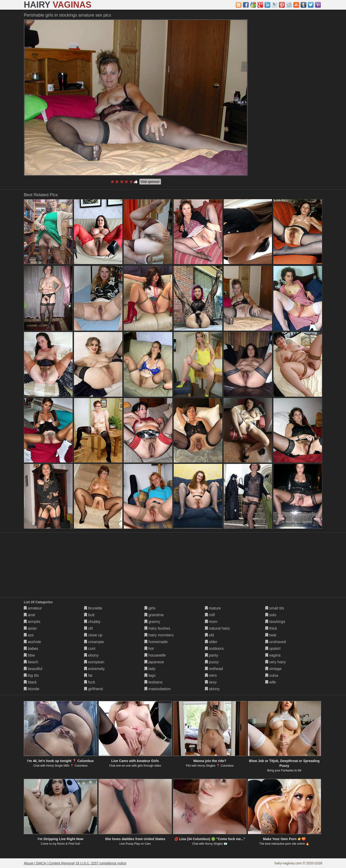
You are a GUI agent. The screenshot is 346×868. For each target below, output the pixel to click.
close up (93, 635)
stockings (275, 622)
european (94, 662)
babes (31, 649)
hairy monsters (159, 635)
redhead (214, 669)
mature (213, 608)
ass (29, 635)
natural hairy (218, 628)
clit (88, 628)
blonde (32, 689)
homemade (156, 642)
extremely (94, 669)
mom (211, 622)
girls (150, 608)
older (211, 642)
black (30, 682)
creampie (94, 642)
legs (150, 675)
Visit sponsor (150, 182)
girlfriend (93, 689)
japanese (154, 662)
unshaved (276, 642)
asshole (32, 642)
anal (29, 615)
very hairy (276, 662)
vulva (272, 675)
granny (152, 622)
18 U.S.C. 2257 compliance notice (101, 863)
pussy (212, 662)
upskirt (273, 649)
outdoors (214, 649)
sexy (211, 682)
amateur (33, 608)
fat (88, 675)
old (210, 635)
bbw (29, 655)
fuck (90, 682)
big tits (31, 675)
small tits (275, 608)
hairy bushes (157, 628)
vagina (273, 655)
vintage (273, 669)
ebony (91, 655)
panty (212, 655)
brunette (93, 608)
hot (149, 649)
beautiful (33, 669)
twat (271, 635)
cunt (90, 649)
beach (31, 662)
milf (210, 615)
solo (271, 615)
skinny (212, 689)
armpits (32, 622)
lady (150, 669)
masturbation (158, 689)
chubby (92, 622)
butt (89, 615)
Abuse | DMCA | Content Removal (49, 863)
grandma (154, 615)
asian (30, 628)
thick (271, 628)
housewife (155, 655)
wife (271, 682)
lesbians (153, 682)
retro (211, 675)
